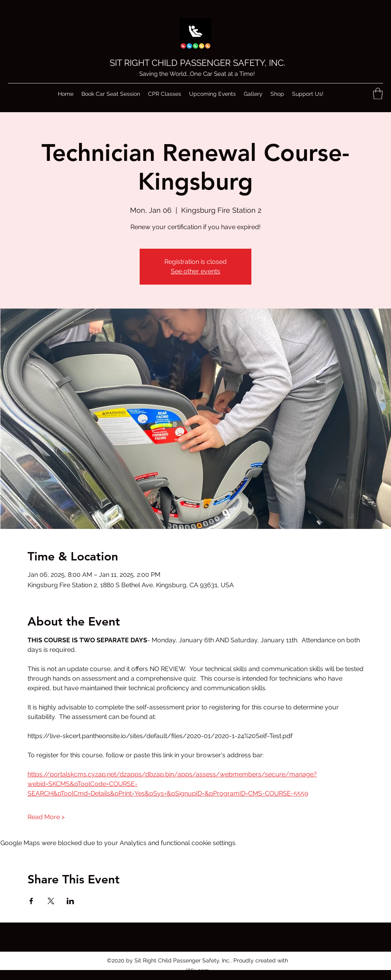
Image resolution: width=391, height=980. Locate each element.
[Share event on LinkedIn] (70, 901)
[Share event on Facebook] (31, 901)
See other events (195, 271)
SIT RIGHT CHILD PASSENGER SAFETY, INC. (197, 63)
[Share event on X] (51, 901)
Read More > (46, 817)
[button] (378, 94)
